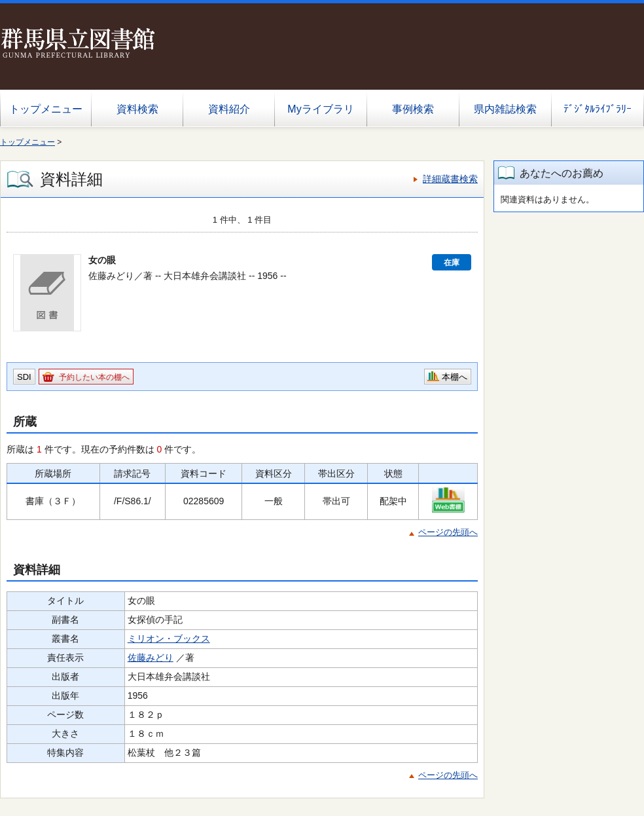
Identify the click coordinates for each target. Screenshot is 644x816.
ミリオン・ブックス (169, 639)
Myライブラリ (320, 109)
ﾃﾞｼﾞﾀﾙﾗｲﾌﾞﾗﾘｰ (598, 109)
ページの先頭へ (448, 532)
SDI (24, 377)
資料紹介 (229, 109)
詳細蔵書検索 (450, 179)
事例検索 (413, 109)
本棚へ (455, 377)
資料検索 (137, 109)
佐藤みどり (151, 658)
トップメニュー (46, 109)
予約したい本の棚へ (94, 377)
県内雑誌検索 (505, 109)
